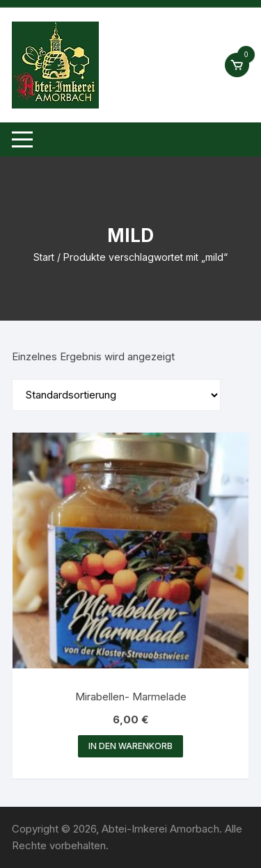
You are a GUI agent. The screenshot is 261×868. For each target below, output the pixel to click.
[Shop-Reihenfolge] (116, 395)
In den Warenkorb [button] (130, 746)
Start (44, 257)
